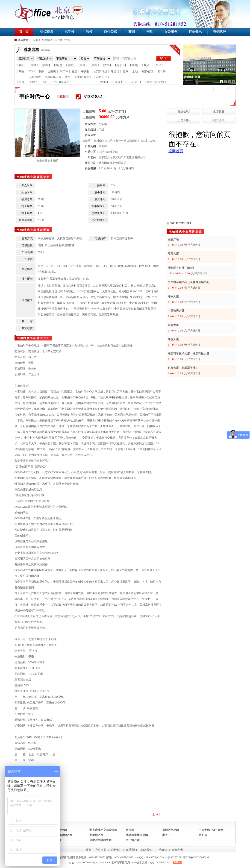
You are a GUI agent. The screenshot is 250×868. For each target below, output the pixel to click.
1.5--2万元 (146, 82)
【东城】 (34, 65)
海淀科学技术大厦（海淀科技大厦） (190, 354)
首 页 (24, 32)
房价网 (130, 830)
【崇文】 (70, 65)
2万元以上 (161, 82)
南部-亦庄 (147, 71)
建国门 (115, 71)
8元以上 (64, 82)
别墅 (150, 32)
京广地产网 (133, 840)
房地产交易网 (171, 830)
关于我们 (116, 850)
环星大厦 (173, 254)
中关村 (85, 71)
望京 (126, 71)
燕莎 (41, 71)
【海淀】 (58, 65)
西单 (68, 77)
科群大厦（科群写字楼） (183, 368)
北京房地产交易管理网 (103, 830)
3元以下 (33, 82)
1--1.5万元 (131, 82)
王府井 (97, 77)
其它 (108, 77)
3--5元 (44, 82)
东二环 (64, 71)
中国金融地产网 (63, 835)
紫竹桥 (162, 71)
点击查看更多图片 (47, 161)
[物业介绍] (219, 120)
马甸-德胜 (35, 77)
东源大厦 (173, 325)
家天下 (166, 835)
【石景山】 (121, 65)
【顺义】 (146, 65)
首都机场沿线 (53, 77)
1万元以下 (117, 82)
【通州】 (134, 65)
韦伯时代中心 (62, 40)
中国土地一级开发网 (211, 830)
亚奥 (75, 71)
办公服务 (171, 32)
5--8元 (53, 82)
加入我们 (147, 850)
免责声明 (177, 850)
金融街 (52, 71)
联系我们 (131, 850)
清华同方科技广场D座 (181, 268)
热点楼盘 (47, 32)
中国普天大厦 (176, 311)
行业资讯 (195, 32)
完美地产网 (96, 835)
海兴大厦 (173, 296)
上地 (135, 71)
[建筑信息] (183, 111)
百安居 (203, 835)
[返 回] (156, 814)
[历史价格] (183, 120)
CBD (32, 71)
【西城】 (46, 65)
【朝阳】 (21, 65)
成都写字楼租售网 (100, 840)
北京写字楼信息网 (137, 835)
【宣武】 (82, 65)
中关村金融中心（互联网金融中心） (190, 282)
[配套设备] (219, 111)
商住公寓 (110, 32)
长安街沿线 (100, 71)
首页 (35, 40)
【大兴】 (107, 65)
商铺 (132, 32)
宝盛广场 (173, 239)
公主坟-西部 (82, 77)
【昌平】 (159, 65)
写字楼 (70, 32)
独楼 (89, 32)
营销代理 (220, 32)
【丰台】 (95, 65)
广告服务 (162, 850)
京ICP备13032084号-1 (196, 857)
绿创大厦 (173, 339)
